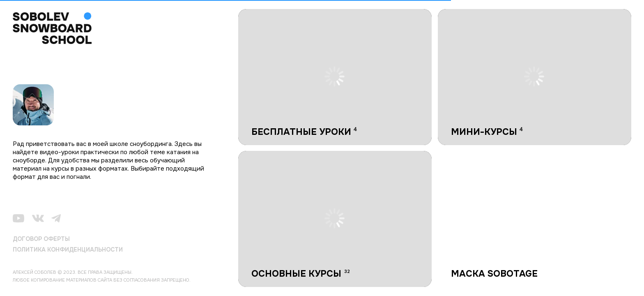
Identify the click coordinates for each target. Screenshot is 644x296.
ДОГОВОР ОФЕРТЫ (41, 239)
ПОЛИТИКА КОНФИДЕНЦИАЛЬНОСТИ (68, 250)
